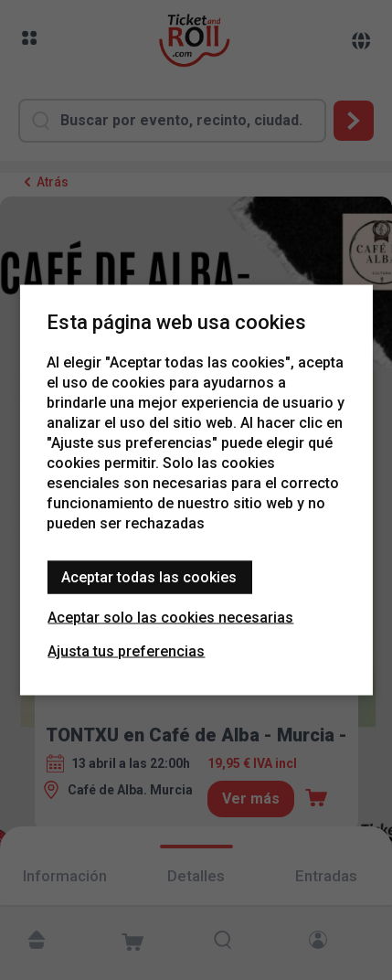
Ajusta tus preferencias (126, 651)
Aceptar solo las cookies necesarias (170, 618)
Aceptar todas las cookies (149, 577)
